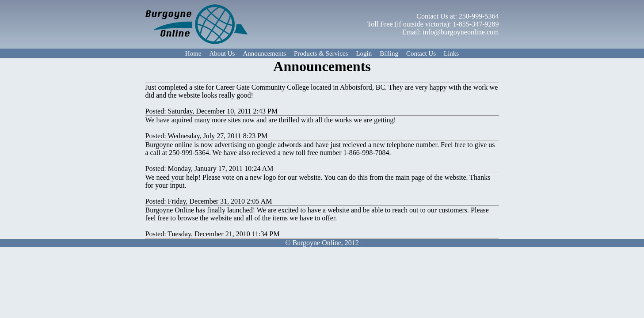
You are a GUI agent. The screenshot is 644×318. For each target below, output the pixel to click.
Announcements (264, 53)
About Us (222, 53)
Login (364, 53)
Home (193, 53)
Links (451, 53)
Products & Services (321, 53)
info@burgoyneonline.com (461, 32)
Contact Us (421, 53)
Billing (389, 53)
